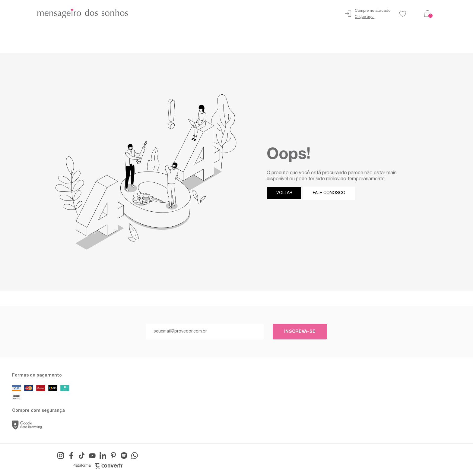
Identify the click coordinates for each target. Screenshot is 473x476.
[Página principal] (70, 14)
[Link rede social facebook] (71, 456)
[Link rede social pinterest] (113, 456)
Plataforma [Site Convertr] (98, 466)
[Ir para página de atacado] (368, 14)
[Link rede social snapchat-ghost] (124, 456)
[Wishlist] (403, 14)
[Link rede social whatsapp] (135, 456)
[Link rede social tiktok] (82, 456)
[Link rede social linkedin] (103, 456)
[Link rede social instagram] (61, 456)
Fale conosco (329, 193)
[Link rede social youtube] (92, 456)
